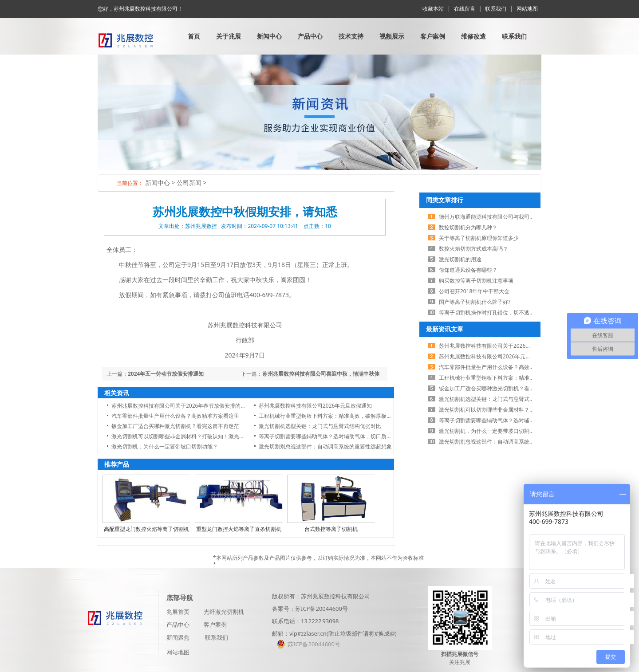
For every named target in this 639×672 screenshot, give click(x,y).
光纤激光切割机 (224, 612)
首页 (194, 36)
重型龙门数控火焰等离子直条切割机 (239, 529)
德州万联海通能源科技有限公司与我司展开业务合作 (500, 217)
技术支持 (351, 36)
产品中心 (310, 36)
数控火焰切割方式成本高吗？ (473, 249)
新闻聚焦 (178, 637)
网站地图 (527, 9)
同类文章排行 (445, 200)
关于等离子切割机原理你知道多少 (479, 238)
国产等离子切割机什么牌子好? (475, 302)
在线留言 (465, 9)
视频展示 (392, 36)
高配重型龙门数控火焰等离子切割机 (146, 529)
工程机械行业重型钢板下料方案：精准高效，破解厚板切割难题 (333, 416)
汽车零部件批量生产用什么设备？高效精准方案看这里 (175, 416)
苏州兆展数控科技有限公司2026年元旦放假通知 (315, 406)
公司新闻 (189, 183)
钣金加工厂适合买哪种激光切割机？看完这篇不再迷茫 (175, 426)
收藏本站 (433, 9)
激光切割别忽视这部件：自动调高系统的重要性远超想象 (325, 446)
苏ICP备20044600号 (321, 609)
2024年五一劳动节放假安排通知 (166, 374)
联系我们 (496, 9)
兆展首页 (178, 612)
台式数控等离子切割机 (331, 529)
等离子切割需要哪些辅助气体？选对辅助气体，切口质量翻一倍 (333, 436)
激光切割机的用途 (460, 259)
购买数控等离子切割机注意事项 (476, 281)
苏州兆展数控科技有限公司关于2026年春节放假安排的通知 (181, 406)
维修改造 (473, 36)
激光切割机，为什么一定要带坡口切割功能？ (165, 446)
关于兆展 (229, 36)
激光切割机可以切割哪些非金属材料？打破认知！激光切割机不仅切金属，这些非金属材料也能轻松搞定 (234, 436)
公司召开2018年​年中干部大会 (474, 291)
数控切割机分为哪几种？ (468, 227)
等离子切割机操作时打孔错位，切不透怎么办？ (495, 312)
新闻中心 (269, 36)
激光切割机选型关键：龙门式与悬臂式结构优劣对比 (320, 426)
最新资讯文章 (445, 329)
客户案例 (433, 36)
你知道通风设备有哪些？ (468, 270)
